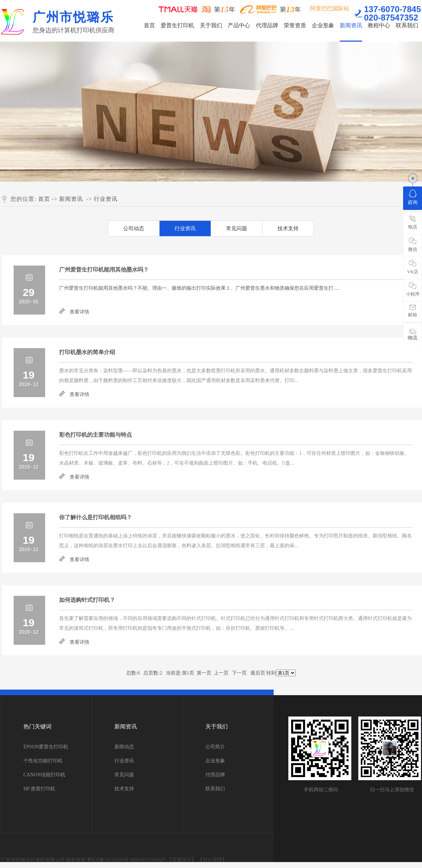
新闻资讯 (351, 25)
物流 (413, 334)
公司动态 (134, 228)
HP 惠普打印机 (39, 789)
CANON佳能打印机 (44, 775)
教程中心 (379, 25)
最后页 (258, 673)
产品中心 (239, 25)
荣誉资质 (295, 25)
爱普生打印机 (177, 25)
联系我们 (407, 25)
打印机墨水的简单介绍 (87, 352)
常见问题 (237, 228)
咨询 (413, 197)
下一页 (239, 673)
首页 (149, 25)
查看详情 (79, 312)
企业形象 (323, 25)
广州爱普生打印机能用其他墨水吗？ (104, 270)
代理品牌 (267, 25)
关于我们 (211, 25)
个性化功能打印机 (43, 761)
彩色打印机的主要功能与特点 (96, 435)
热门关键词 (37, 726)
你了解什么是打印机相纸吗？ (96, 517)
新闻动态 (124, 747)
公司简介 (215, 747)
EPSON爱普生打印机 (46, 747)
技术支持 (288, 228)
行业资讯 (106, 199)
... (198, 288)
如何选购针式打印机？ (87, 600)
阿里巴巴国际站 (330, 8)
